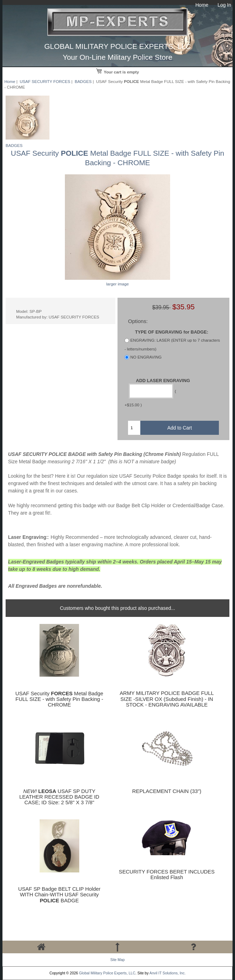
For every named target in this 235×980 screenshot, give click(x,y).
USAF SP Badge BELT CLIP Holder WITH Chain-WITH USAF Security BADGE (59, 895)
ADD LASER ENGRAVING (163, 380)
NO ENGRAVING (146, 357)
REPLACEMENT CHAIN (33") (167, 791)
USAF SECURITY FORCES (45, 81)
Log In (224, 5)
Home (202, 5)
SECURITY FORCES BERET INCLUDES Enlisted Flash (167, 875)
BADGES (83, 81)
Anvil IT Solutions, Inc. (167, 973)
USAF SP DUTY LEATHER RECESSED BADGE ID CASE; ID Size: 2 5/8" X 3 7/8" (59, 797)
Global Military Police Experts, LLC (107, 973)
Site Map (117, 960)
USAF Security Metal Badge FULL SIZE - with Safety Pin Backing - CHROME (59, 699)
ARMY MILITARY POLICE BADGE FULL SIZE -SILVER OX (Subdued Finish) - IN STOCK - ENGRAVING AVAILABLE (167, 699)
